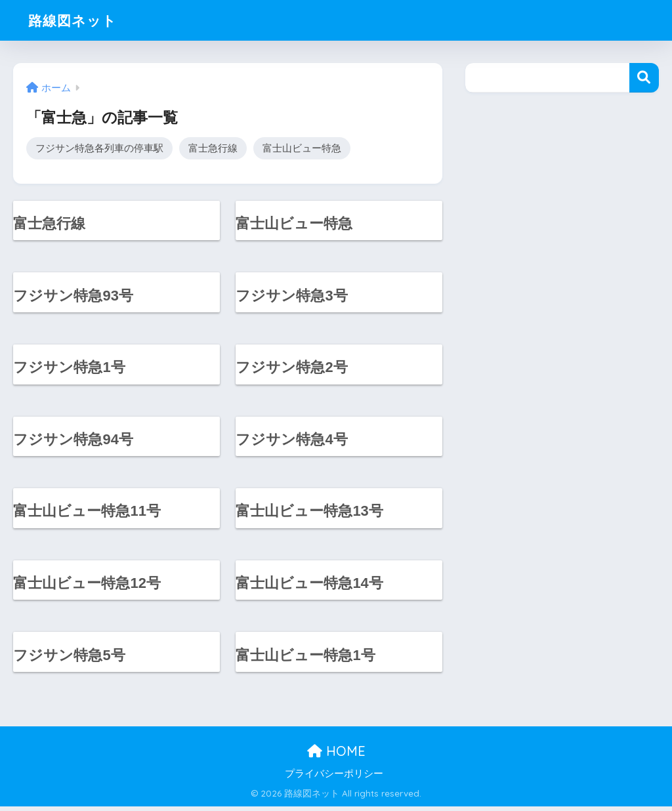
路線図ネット (76, 20)
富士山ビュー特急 (302, 148)
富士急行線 (213, 148)
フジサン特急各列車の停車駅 (99, 148)
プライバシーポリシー (334, 778)
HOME (336, 756)
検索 (644, 78)
